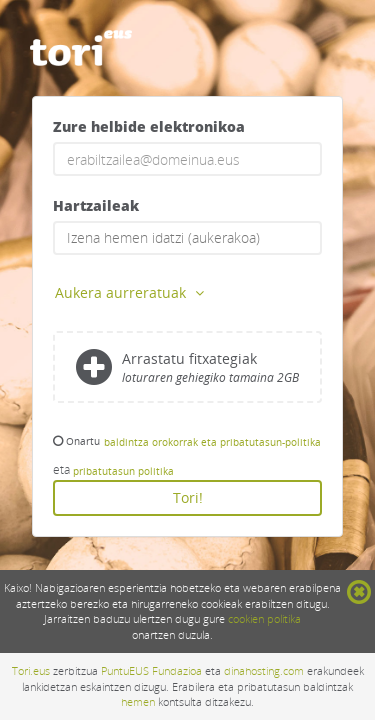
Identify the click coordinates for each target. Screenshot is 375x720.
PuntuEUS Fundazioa (151, 670)
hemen (138, 701)
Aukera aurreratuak (131, 292)
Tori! (188, 497)
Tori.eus (31, 670)
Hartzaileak (96, 205)
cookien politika (264, 618)
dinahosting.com (264, 670)
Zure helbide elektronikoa (149, 126)
